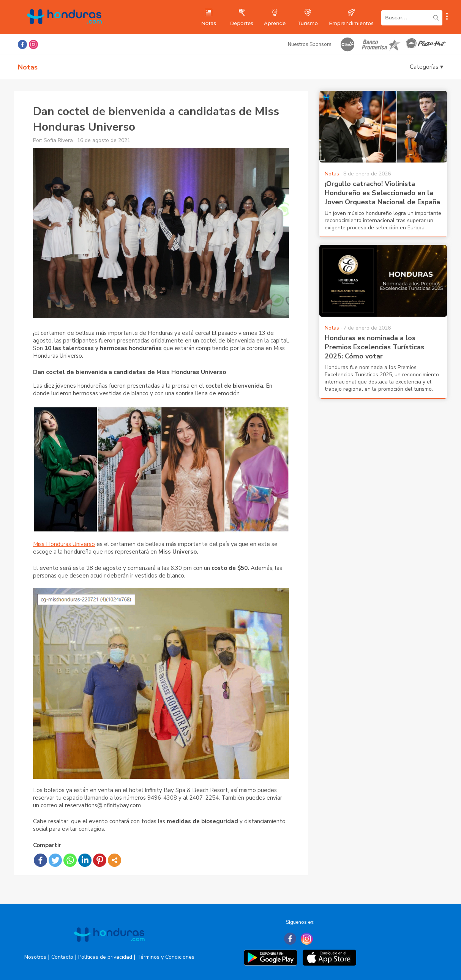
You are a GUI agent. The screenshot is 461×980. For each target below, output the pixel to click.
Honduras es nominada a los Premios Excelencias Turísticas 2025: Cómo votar (374, 347)
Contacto (62, 957)
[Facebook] (290, 939)
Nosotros (35, 957)
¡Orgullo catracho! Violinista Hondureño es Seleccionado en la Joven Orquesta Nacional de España (382, 193)
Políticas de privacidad (105, 957)
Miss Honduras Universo (64, 544)
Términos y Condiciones (166, 957)
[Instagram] (307, 939)
